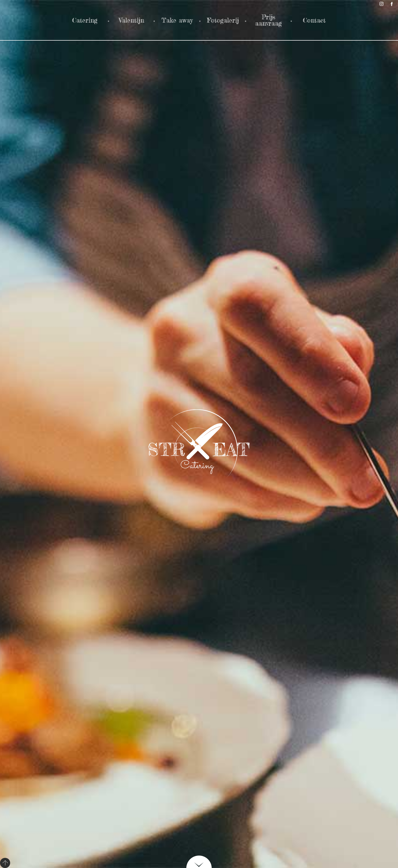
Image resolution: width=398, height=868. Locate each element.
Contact (314, 20)
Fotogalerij (223, 20)
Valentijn (131, 20)
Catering (86, 20)
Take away (177, 20)
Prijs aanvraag (268, 20)
